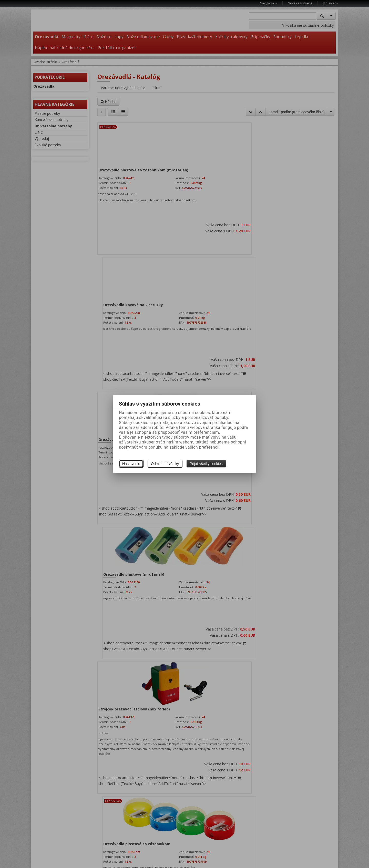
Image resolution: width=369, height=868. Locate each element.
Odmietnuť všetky (165, 464)
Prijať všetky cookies (206, 464)
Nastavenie (131, 464)
